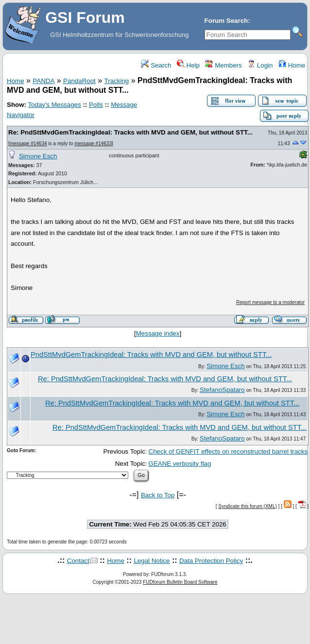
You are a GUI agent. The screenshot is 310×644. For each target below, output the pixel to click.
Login (260, 65)
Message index (158, 333)
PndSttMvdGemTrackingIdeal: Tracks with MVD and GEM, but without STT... (151, 355)
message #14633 (93, 144)
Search (156, 65)
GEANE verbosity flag (180, 464)
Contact (78, 561)
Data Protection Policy (211, 561)
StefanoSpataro (222, 390)
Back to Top (158, 495)
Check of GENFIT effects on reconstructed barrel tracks (228, 451)
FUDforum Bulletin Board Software (180, 582)
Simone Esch (38, 156)
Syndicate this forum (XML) (248, 506)
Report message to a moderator (270, 302)
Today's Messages (54, 105)
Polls (96, 105)
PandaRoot (79, 81)
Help (188, 65)
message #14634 (28, 144)
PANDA (43, 81)
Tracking (117, 81)
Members (223, 65)
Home (292, 65)
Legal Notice (152, 561)
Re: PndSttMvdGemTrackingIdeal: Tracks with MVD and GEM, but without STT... (130, 132)
